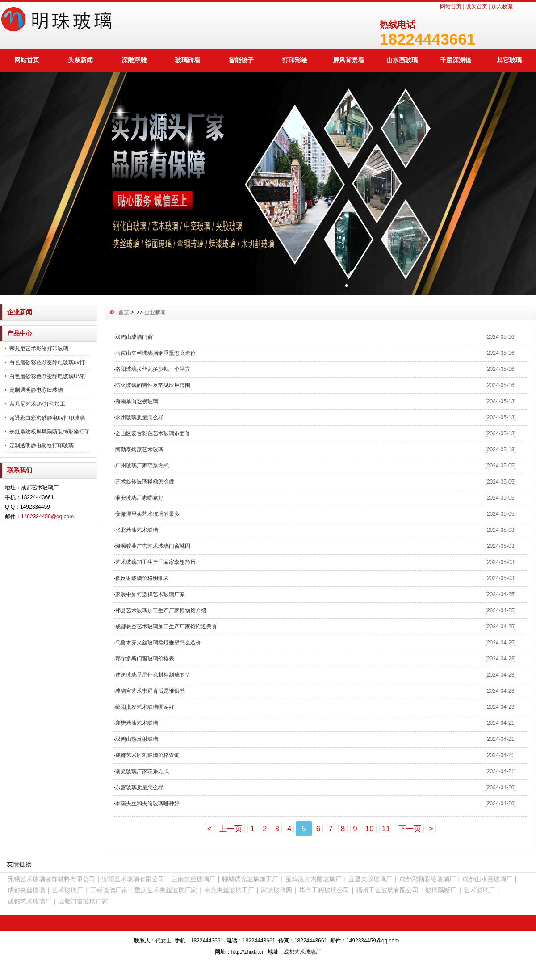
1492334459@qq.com (47, 517)
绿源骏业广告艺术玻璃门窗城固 (153, 546)
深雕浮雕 (134, 60)
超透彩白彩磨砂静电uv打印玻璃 (47, 418)
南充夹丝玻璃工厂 (229, 890)
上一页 (231, 829)
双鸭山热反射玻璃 (137, 739)
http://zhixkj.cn (248, 952)
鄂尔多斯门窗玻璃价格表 (145, 659)
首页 (124, 312)
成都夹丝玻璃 (26, 890)
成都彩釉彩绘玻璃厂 (427, 879)
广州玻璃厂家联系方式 (142, 466)
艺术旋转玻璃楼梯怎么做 (145, 482)
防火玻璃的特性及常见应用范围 (153, 385)
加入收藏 (502, 7)
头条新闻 (80, 60)
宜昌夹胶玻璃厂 (370, 879)
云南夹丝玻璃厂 (193, 879)
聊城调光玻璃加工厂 (250, 879)
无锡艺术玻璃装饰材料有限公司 (51, 879)
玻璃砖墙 (188, 60)
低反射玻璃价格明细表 (142, 578)
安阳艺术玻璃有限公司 (133, 879)
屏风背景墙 (348, 60)
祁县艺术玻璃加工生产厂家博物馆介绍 (161, 610)
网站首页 (451, 7)
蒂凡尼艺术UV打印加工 (37, 404)
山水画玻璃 (402, 60)
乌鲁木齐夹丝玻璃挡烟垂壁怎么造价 (158, 643)
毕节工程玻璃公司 (324, 890)
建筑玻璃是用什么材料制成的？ (153, 675)
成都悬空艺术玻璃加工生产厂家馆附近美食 (166, 627)
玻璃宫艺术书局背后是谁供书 (150, 691)
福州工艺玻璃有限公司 (387, 890)
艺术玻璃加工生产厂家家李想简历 (155, 562)
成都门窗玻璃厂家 (83, 901)
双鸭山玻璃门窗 (134, 337)
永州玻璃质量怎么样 (139, 417)
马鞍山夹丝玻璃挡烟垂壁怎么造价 (155, 353)
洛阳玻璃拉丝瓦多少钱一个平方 (153, 369)
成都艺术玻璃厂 (29, 901)
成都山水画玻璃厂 (487, 879)
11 (386, 829)
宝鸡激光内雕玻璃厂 (314, 879)
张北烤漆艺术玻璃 (137, 530)
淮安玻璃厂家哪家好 (139, 498)
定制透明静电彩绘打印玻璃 (42, 446)
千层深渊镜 (456, 60)
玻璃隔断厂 (441, 890)
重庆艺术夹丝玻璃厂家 (166, 890)
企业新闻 (155, 312)
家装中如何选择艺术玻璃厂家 (150, 594)
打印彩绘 (295, 60)
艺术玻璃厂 (67, 890)
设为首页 (477, 7)
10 (370, 829)
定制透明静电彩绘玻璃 (36, 390)
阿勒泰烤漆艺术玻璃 (139, 450)
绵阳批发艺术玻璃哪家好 (145, 707)
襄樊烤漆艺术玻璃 (137, 723)
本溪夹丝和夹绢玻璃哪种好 (147, 803)
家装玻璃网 (276, 890)
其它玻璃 (509, 60)
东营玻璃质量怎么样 (139, 787)
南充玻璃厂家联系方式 (142, 771)
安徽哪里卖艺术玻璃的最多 (147, 514)
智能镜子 (241, 60)
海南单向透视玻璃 (137, 401)
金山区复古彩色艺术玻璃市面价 (153, 433)
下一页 (410, 829)
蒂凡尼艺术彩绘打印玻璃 (39, 349)
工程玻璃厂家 (109, 890)
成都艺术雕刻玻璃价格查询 (147, 755)
